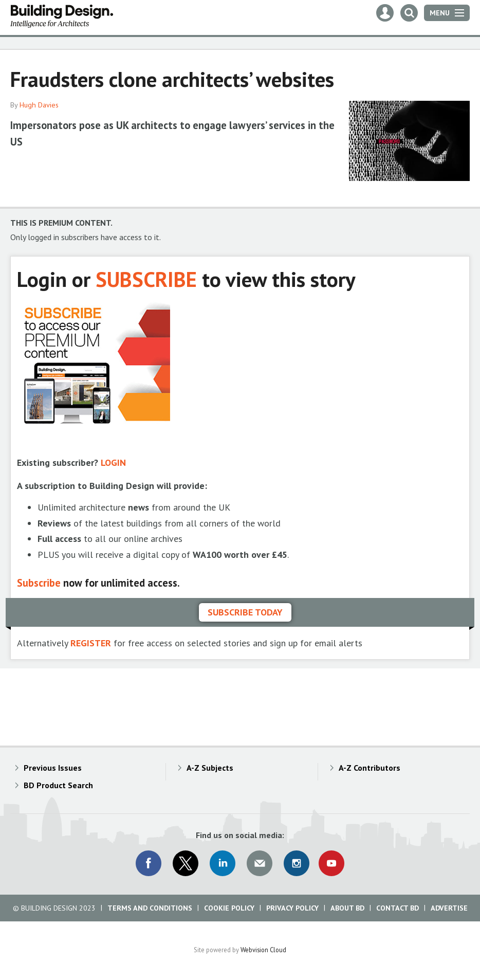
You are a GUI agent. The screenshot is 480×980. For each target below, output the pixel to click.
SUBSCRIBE (146, 279)
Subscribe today (245, 612)
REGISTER (91, 643)
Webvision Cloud (263, 950)
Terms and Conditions (150, 908)
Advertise (449, 908)
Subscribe (39, 583)
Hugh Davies (39, 105)
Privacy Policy (292, 908)
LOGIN (113, 462)
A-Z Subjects (210, 768)
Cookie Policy (229, 908)
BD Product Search (58, 785)
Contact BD (398, 908)
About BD (347, 908)
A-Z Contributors (370, 768)
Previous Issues (53, 768)
